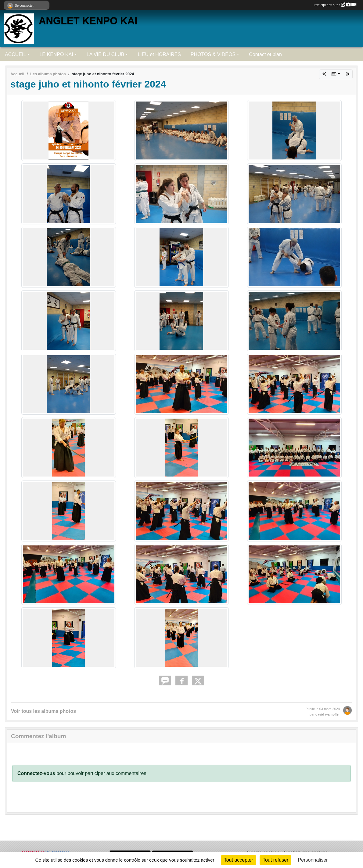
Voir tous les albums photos (43, 711)
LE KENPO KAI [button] (56, 54)
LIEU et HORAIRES (159, 54)
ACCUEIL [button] (15, 54)
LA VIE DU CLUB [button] (106, 54)
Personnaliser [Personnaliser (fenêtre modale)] (313, 860)
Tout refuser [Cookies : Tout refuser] (275, 860)
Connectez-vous (36, 773)
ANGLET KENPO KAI (88, 21)
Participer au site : (335, 5)
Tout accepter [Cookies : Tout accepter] (239, 860)
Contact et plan (265, 54)
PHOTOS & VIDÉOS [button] (213, 54)
